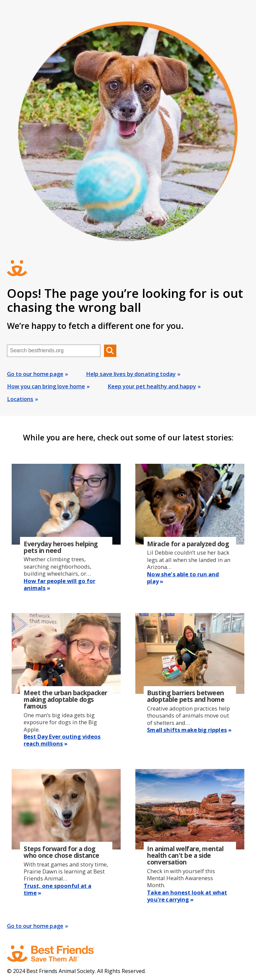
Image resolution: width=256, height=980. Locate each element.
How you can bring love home (46, 386)
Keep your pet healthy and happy (152, 386)
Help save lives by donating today (131, 374)
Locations (20, 399)
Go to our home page (35, 374)
